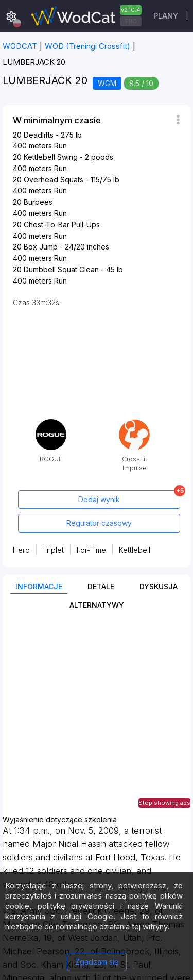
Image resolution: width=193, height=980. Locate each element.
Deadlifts (39, 135)
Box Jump (41, 247)
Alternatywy (97, 605)
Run (60, 146)
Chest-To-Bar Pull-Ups (62, 225)
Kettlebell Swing (51, 157)
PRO (131, 21)
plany (166, 16)
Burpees (38, 202)
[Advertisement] (97, 719)
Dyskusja (159, 586)
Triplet (53, 550)
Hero (21, 550)
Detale (101, 586)
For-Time (91, 550)
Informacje (39, 586)
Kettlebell (135, 550)
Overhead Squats (54, 180)
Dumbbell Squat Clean (61, 269)
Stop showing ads (164, 803)
